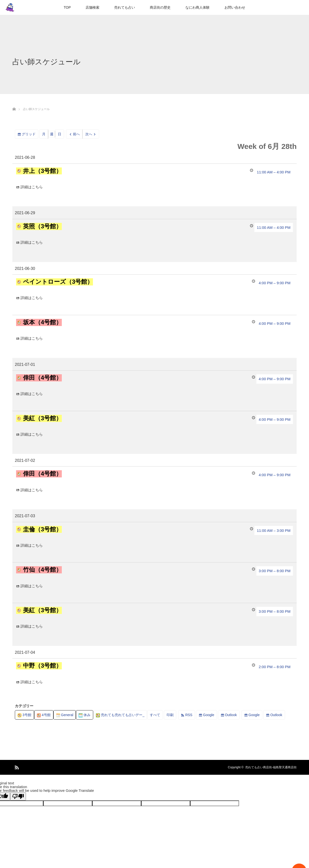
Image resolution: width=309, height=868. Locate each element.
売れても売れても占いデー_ (120, 715)
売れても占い (125, 7)
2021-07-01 (25, 364)
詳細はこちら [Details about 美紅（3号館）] (32, 434)
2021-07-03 (25, 516)
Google (209, 715)
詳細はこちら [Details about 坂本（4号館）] (32, 338)
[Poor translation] (18, 796)
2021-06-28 (25, 157)
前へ (76, 134)
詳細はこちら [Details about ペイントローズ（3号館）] (32, 298)
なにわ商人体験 (198, 7)
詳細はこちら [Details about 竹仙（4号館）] (32, 586)
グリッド (30, 135)
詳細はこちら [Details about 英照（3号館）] (32, 242)
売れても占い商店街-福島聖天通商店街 (271, 767)
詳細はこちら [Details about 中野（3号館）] (32, 682)
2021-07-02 (25, 460)
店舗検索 (92, 7)
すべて (155, 715)
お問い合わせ (235, 7)
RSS (189, 715)
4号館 (44, 715)
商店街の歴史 (160, 7)
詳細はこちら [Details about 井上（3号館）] (32, 187)
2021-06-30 (25, 269)
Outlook (231, 715)
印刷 (171, 716)
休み (85, 715)
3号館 (24, 715)
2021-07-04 (25, 652)
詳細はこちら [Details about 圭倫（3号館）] (32, 545)
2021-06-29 (25, 213)
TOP (67, 7)
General (65, 715)
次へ (89, 134)
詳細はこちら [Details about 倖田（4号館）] (32, 394)
